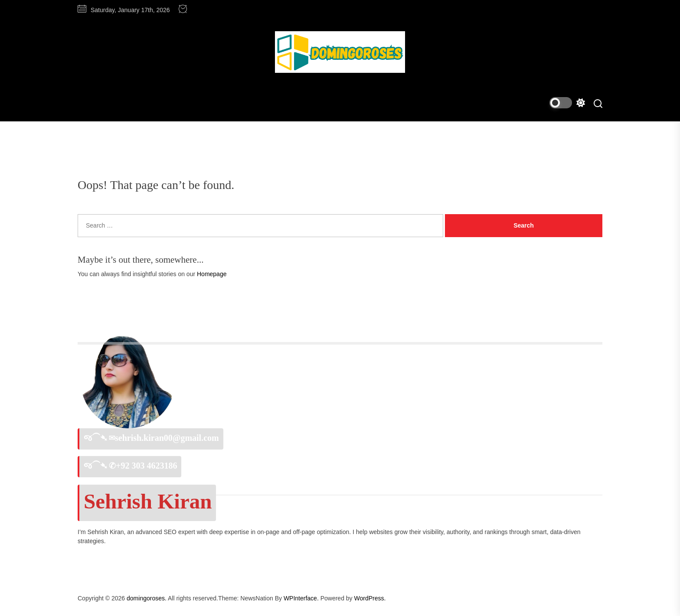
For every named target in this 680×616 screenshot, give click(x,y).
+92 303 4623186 (146, 466)
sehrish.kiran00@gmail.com (167, 438)
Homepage (212, 274)
